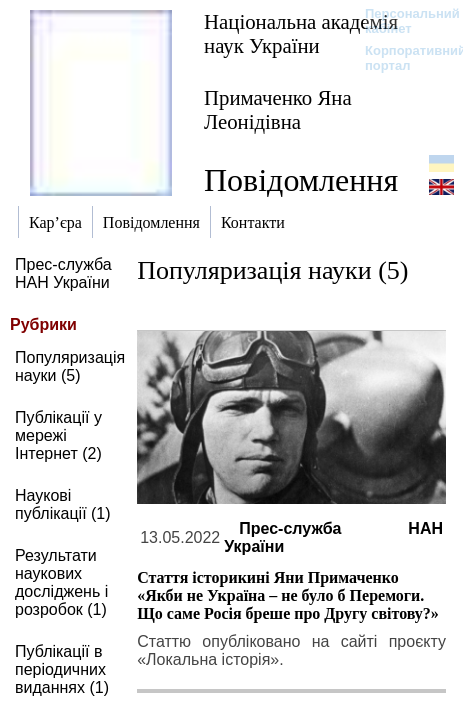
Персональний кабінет (402, 21)
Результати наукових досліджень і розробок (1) (61, 582)
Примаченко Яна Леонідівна (278, 109)
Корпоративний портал (402, 58)
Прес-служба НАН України (63, 273)
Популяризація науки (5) (70, 366)
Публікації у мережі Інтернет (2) (58, 435)
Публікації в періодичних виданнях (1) (62, 669)
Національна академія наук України (301, 33)
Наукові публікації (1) (63, 504)
